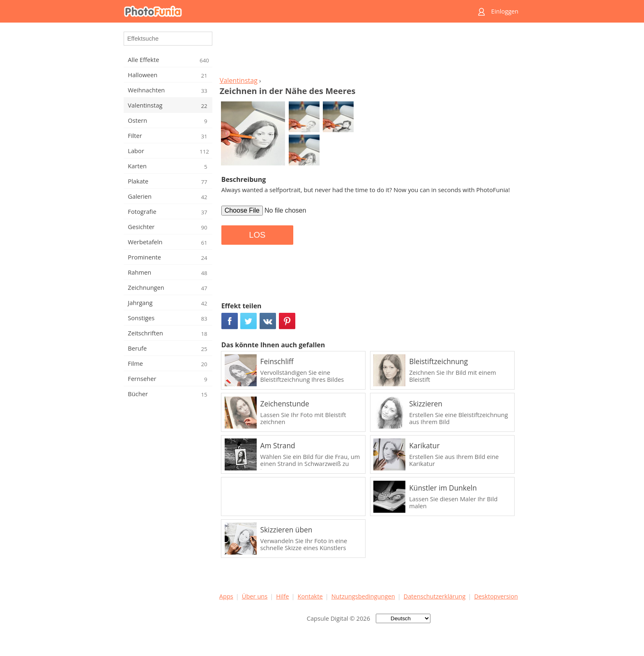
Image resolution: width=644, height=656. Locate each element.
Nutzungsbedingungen (363, 596)
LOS (257, 235)
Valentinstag (239, 80)
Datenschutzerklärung (435, 596)
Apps (226, 596)
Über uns (255, 596)
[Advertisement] (368, 52)
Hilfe (282, 596)
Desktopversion (496, 596)
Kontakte (310, 596)
